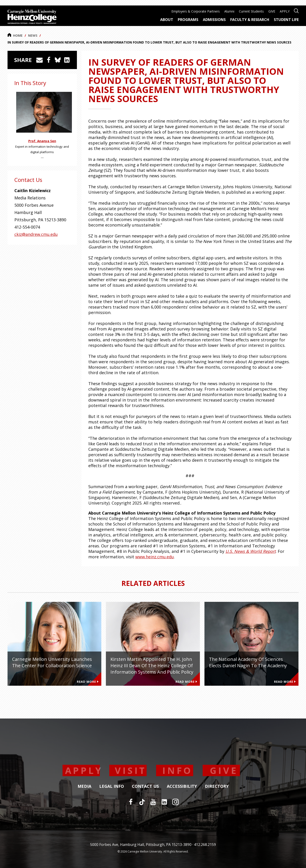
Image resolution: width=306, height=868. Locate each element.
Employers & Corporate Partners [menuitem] (196, 11)
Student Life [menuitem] (286, 20)
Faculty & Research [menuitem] (250, 20)
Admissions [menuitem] (214, 20)
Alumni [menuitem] (229, 11)
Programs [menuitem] (188, 20)
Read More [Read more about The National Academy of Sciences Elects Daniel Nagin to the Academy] (285, 682)
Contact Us (145, 786)
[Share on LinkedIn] (67, 60)
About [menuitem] (167, 20)
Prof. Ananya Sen (42, 141)
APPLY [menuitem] (285, 11)
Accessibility (182, 786)
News (33, 35)
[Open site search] (296, 10)
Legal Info (112, 786)
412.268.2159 (205, 845)
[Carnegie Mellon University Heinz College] (32, 17)
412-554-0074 (27, 227)
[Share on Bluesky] (58, 60)
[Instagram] (175, 802)
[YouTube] (153, 802)
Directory (217, 786)
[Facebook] (131, 802)
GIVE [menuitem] (272, 11)
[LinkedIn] (164, 802)
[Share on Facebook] (49, 60)
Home (15, 35)
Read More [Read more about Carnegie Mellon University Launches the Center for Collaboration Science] (88, 682)
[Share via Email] (39, 60)
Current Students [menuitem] (251, 11)
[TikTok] (142, 802)
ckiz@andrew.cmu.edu (36, 234)
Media (84, 786)
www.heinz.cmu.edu (155, 557)
